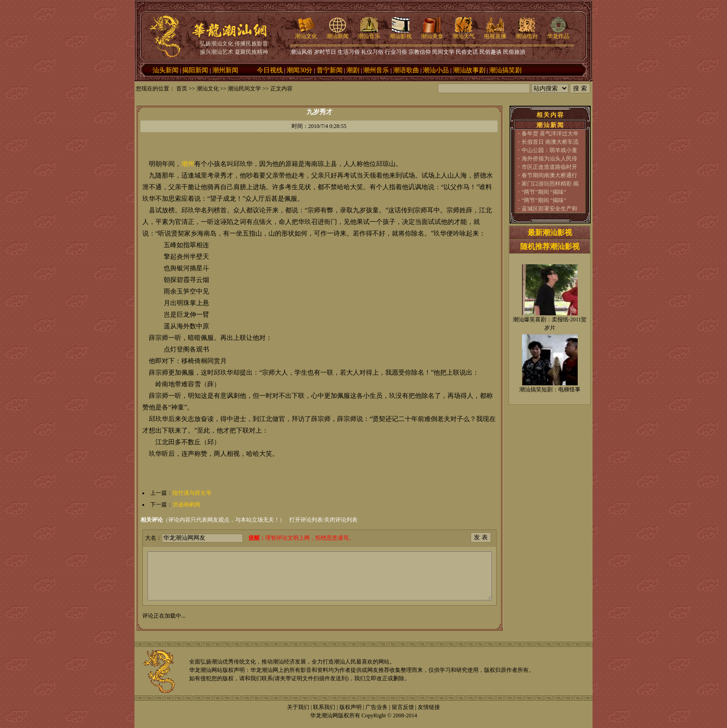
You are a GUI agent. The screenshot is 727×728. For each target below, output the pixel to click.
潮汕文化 (306, 33)
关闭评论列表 (341, 520)
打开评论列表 (306, 520)
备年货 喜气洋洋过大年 (550, 134)
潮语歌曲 (406, 70)
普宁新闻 (330, 70)
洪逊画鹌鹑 (186, 504)
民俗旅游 (514, 52)
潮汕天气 (464, 33)
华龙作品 (558, 33)
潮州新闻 (225, 70)
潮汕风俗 (301, 52)
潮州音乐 (376, 70)
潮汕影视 (401, 33)
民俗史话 (467, 52)
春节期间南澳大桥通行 (549, 175)
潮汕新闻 (338, 33)
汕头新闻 (166, 70)
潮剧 (353, 70)
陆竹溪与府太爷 (192, 493)
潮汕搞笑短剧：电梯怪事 (550, 390)
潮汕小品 (436, 70)
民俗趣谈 (491, 52)
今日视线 (270, 70)
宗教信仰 (420, 52)
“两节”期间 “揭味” (544, 192)
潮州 (188, 164)
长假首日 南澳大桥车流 (550, 142)
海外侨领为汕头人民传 (549, 159)
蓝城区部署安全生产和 (549, 209)
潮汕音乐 (369, 33)
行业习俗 (396, 52)
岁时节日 (325, 52)
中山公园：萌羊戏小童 (549, 150)
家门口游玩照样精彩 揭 (550, 184)
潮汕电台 (527, 33)
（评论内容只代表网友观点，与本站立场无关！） (213, 520)
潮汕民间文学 (244, 89)
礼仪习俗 (372, 52)
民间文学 (443, 52)
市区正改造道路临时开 (549, 167)
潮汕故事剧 (469, 70)
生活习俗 (349, 52)
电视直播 (495, 33)
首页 (182, 89)
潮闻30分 (300, 70)
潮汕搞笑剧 (505, 70)
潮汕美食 (432, 33)
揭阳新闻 (195, 70)
